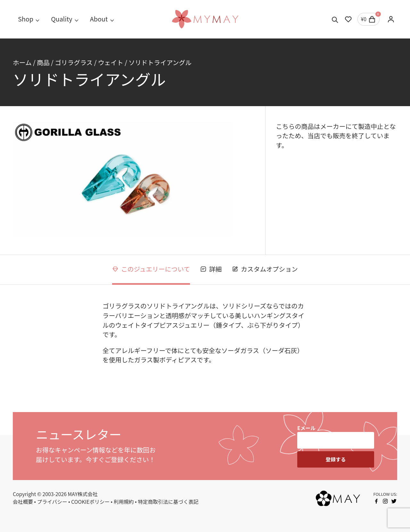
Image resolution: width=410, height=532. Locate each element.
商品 (43, 62)
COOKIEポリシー (90, 502)
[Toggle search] (335, 19)
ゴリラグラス (74, 62)
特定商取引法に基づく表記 (168, 502)
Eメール (306, 428)
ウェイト (111, 62)
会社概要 (23, 502)
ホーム (22, 62)
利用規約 (124, 502)
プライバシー (52, 502)
